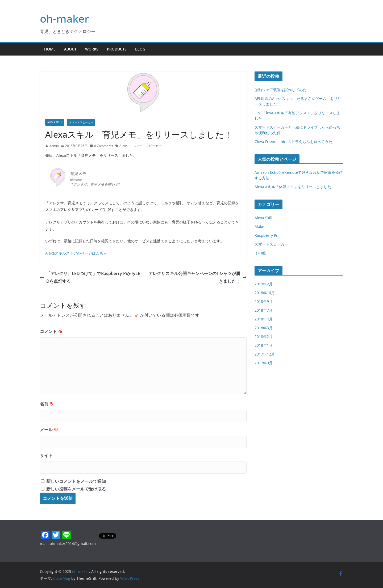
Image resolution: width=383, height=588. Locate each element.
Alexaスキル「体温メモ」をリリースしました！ (295, 187)
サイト (46, 455)
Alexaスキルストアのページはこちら (76, 253)
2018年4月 (264, 319)
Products (117, 49)
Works (92, 49)
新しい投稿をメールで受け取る (76, 489)
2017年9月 (264, 363)
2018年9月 (264, 301)
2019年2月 (264, 284)
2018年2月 (264, 337)
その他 (260, 253)
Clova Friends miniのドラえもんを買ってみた (293, 141)
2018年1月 (264, 345)
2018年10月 (265, 293)
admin (54, 146)
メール (49, 430)
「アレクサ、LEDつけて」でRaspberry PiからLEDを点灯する (90, 277)
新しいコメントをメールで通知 (76, 481)
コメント (51, 331)
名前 (47, 404)
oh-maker (64, 18)
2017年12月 (265, 354)
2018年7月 (264, 310)
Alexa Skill (55, 122)
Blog (140, 49)
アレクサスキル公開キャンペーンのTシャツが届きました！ (197, 277)
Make (259, 227)
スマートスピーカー (81, 122)
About (70, 49)
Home (50, 49)
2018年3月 (264, 328)
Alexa (124, 146)
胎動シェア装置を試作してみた (281, 90)
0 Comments (101, 146)
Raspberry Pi (266, 235)
